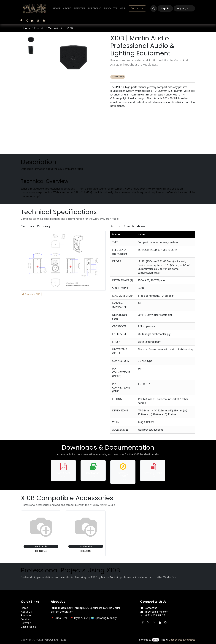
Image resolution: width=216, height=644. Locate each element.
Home (27, 28)
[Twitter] (27, 21)
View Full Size (53, 294)
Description (153, 116)
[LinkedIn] (32, 21)
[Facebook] (21, 21)
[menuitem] (57, 8)
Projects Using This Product (153, 141)
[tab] (31, 40)
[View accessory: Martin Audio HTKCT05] (86, 533)
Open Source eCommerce (182, 640)
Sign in (165, 8)
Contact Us (137, 8)
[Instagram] (38, 21)
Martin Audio (56, 28)
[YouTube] (44, 21)
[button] (154, 8)
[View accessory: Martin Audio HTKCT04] (41, 533)
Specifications (153, 122)
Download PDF (31, 294)
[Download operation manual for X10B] (93, 471)
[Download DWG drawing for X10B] (123, 472)
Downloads (153, 129)
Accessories (153, 135)
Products (39, 28)
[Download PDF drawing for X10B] (153, 471)
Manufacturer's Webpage (153, 147)
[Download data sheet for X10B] (63, 471)
